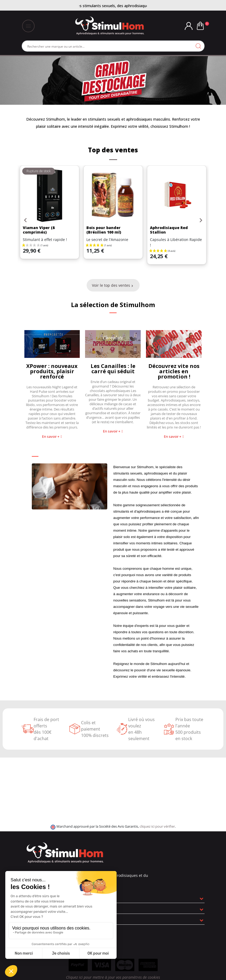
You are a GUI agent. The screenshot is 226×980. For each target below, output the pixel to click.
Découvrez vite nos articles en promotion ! (174, 371)
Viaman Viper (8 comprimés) (39, 230)
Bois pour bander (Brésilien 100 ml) (104, 230)
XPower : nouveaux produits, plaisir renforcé (52, 371)
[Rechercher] (113, 46)
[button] (52, 437)
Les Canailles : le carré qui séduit (113, 369)
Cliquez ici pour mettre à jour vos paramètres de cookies (113, 977)
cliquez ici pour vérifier (157, 826)
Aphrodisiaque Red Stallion (169, 230)
